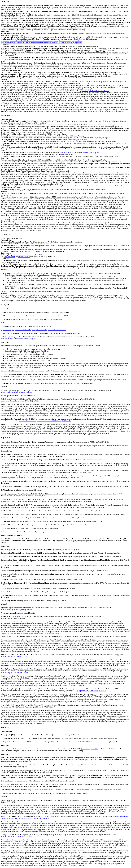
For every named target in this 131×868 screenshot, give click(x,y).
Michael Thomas (24, 257)
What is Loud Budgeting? (92, 153)
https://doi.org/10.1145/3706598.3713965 (14, 673)
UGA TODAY (123, 143)
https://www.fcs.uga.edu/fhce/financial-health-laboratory (24, 367)
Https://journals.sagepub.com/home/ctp (76, 140)
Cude (7, 277)
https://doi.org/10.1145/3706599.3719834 (92, 691)
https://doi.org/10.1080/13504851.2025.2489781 (17, 836)
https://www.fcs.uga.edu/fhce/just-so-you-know (16, 392)
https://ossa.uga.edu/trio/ (90, 749)
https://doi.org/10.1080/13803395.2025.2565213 (75, 83)
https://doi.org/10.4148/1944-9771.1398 (14, 656)
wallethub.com (64, 153)
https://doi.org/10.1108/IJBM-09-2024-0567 (69, 106)
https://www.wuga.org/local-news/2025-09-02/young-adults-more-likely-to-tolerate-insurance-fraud (34, 330)
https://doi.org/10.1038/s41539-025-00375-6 (94, 91)
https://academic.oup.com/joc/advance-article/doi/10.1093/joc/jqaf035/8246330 (45, 421)
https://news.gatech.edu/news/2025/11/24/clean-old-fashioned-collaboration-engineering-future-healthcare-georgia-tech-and (41, 41)
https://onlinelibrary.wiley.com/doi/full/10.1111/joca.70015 (20, 339)
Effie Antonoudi (10, 257)
